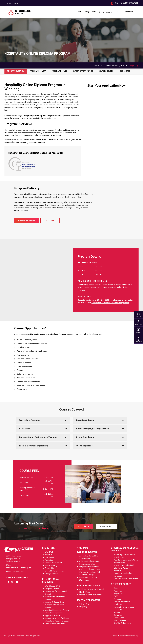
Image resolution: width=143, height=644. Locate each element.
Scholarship (49, 568)
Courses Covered (107, 71)
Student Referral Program (55, 571)
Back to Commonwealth (124, 3)
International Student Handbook (57, 621)
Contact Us (128, 12)
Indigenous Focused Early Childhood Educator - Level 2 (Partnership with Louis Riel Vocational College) (90, 571)
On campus (50, 221)
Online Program (27, 221)
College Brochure (52, 574)
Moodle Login (119, 618)
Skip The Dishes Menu (122, 623)
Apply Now (139, 340)
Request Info (107, 526)
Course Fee (125, 71)
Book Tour (139, 323)
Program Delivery (38, 71)
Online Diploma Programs (114, 65)
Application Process (53, 616)
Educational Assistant (87, 564)
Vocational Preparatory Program (57, 610)
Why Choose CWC (52, 586)
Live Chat (139, 315)
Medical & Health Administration (91, 595)
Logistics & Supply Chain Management (89, 579)
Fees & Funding (51, 565)
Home (97, 65)
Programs (117, 599)
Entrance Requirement (53, 563)
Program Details (59, 71)
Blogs (116, 588)
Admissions (49, 560)
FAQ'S (119, 12)
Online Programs (106, 12)
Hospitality (83, 607)
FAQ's (116, 596)
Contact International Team (55, 624)
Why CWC (49, 552)
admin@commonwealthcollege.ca (18, 568)
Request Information (139, 331)
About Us (48, 555)
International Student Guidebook (57, 618)
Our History (49, 557)
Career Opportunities (83, 71)
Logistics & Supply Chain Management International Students (55, 605)
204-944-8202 (18, 572)
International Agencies (53, 613)
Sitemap (117, 612)
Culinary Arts (84, 604)
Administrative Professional (89, 561)
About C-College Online (86, 12)
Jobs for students (120, 620)
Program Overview (16, 71)
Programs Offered (52, 589)
